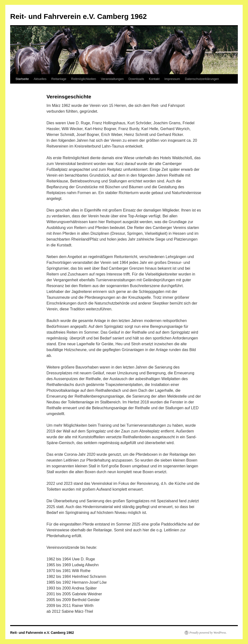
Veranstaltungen (112, 79)
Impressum (172, 79)
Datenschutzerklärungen (202, 79)
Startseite (22, 79)
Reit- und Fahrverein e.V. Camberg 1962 (78, 16)
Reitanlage (59, 79)
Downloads (136, 79)
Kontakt (154, 79)
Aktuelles (40, 79)
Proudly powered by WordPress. (208, 633)
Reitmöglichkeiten (84, 79)
